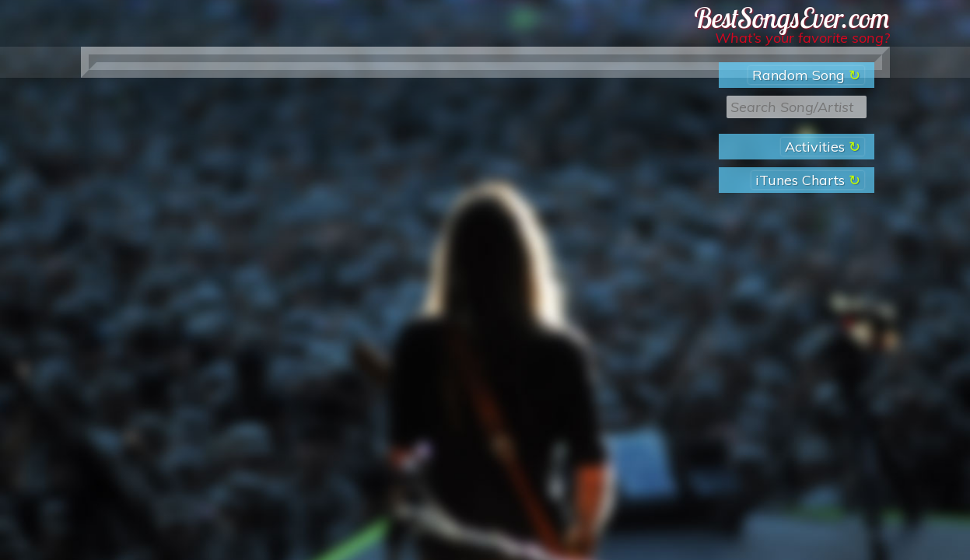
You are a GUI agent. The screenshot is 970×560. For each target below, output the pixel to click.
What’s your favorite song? (802, 38)
